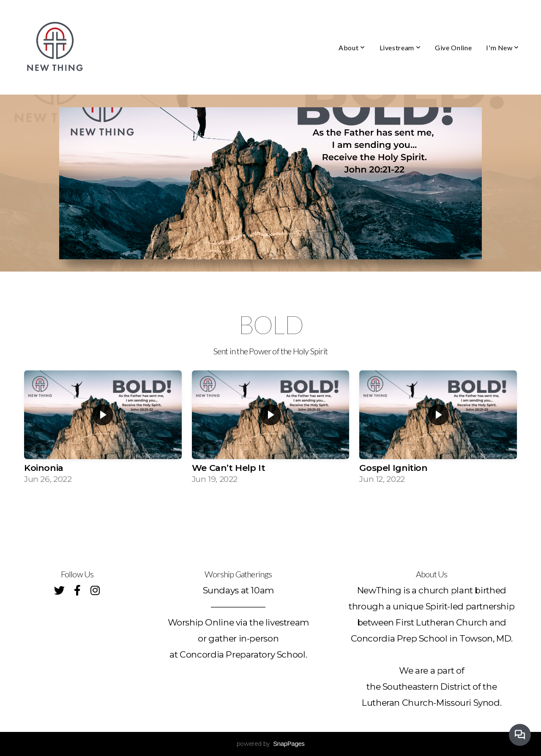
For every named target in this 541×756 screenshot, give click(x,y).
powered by (271, 744)
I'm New (503, 48)
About (352, 48)
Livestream (400, 48)
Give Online (453, 48)
